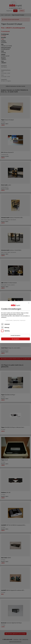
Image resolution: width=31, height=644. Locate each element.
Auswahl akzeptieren (15, 336)
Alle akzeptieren (15, 339)
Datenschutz (16, 320)
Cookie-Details (9, 320)
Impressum (23, 320)
